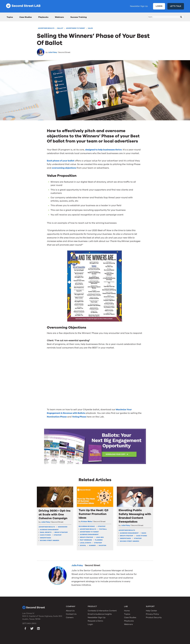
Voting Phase (79, 417)
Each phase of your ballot (61, 161)
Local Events (86, 543)
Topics (10, 17)
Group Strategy (61, 532)
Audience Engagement (49, 530)
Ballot (60, 28)
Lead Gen (100, 537)
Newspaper (63, 527)
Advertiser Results (46, 28)
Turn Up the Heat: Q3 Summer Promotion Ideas (93, 514)
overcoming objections (64, 168)
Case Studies (26, 17)
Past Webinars (86, 540)
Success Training (79, 17)
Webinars (59, 17)
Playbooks (43, 17)
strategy (102, 526)
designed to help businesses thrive (103, 150)
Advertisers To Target (76, 28)
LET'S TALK (176, 6)
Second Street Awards (49, 540)
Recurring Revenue (87, 526)
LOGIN (159, 6)
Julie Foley (53, 52)
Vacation (102, 545)
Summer (92, 545)
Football (103, 529)
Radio (144, 533)
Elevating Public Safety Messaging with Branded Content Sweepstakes (135, 516)
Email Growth (46, 532)
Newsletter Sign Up (139, 6)
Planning (99, 540)
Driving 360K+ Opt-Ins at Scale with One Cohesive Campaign (55, 514)
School (83, 545)
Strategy (58, 535)
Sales (90, 28)
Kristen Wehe (87, 522)
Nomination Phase (57, 417)
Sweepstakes (45, 538)
